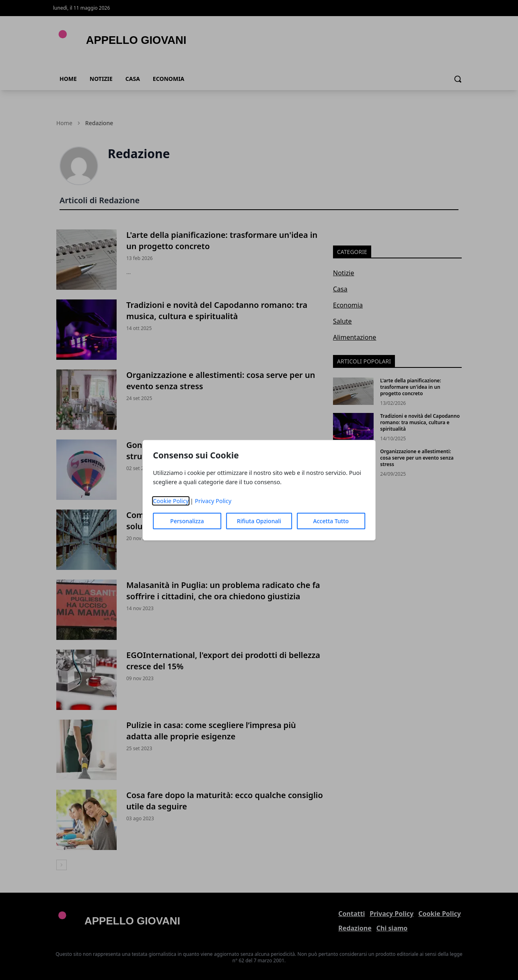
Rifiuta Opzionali (259, 521)
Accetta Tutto (331, 521)
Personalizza (187, 521)
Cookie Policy (171, 501)
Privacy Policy (213, 501)
